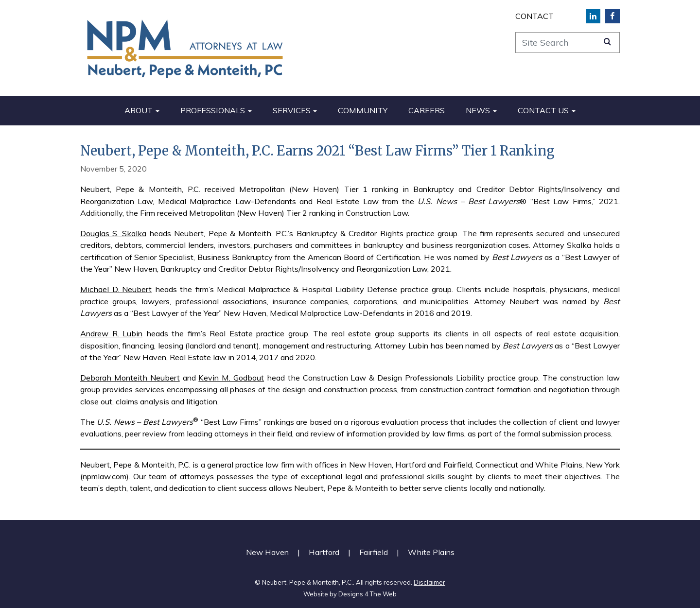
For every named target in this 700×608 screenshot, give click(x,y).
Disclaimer (429, 582)
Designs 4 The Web (367, 594)
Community (363, 110)
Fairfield (374, 552)
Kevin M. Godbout (231, 378)
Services (292, 110)
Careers (427, 110)
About (139, 110)
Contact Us (543, 110)
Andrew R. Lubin (111, 333)
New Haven (267, 552)
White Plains (431, 552)
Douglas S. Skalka (113, 233)
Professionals (213, 110)
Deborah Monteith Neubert (130, 378)
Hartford (324, 552)
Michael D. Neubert (116, 289)
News (478, 110)
